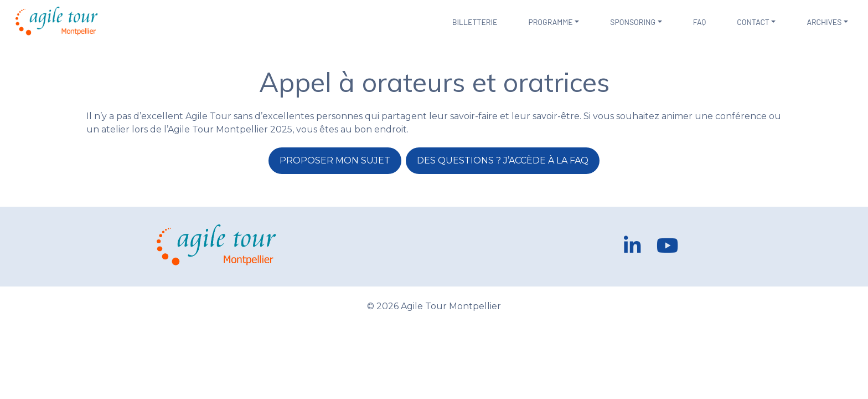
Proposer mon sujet (335, 160)
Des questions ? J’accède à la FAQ (503, 160)
